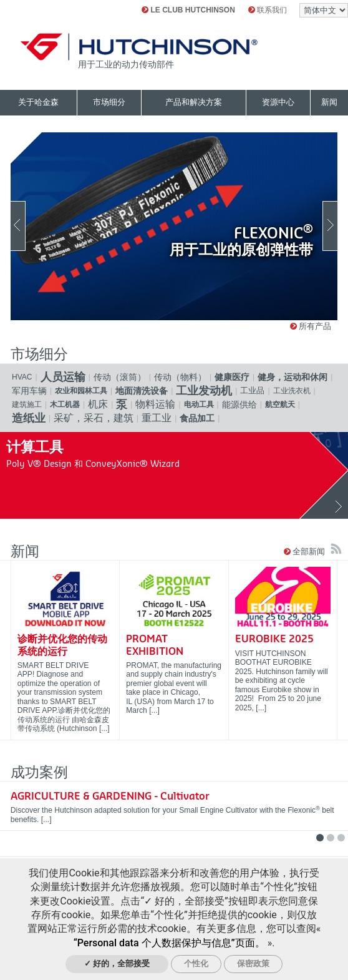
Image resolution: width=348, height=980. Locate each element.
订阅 (336, 549)
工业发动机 (204, 391)
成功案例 (39, 772)
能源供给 (239, 404)
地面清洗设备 (142, 391)
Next (330, 226)
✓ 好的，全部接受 (117, 963)
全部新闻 (306, 551)
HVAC (22, 377)
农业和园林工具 (81, 391)
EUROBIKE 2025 (274, 639)
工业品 (252, 390)
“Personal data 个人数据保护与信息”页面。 (169, 943)
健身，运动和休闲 (292, 377)
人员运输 (63, 377)
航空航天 (280, 404)
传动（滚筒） (120, 377)
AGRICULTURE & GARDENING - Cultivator (110, 796)
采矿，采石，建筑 (94, 418)
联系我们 (268, 10)
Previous (18, 226)
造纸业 (29, 418)
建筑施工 (27, 404)
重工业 (157, 418)
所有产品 (311, 326)
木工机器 (65, 404)
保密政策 (253, 963)
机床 (98, 404)
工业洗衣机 (292, 391)
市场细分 (39, 354)
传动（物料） (180, 377)
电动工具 (199, 404)
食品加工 (197, 418)
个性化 (196, 963)
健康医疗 (232, 377)
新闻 (25, 551)
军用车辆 (29, 391)
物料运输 (155, 404)
